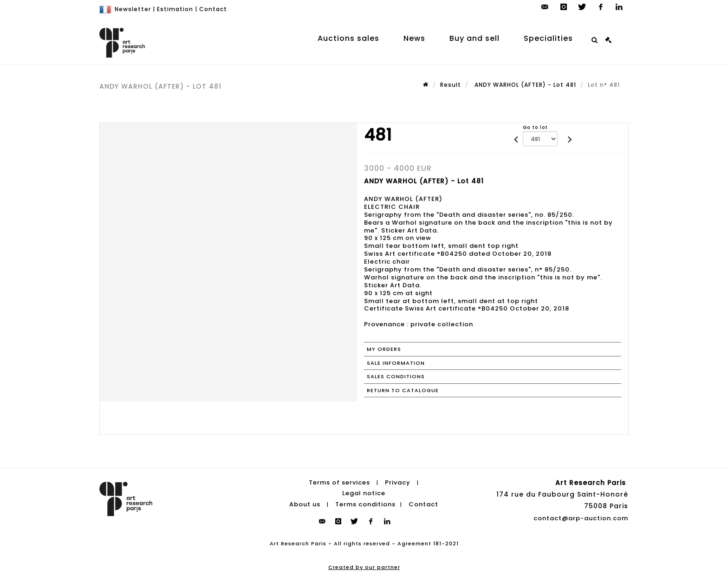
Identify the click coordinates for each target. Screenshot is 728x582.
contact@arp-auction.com (581, 518)
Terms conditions (365, 504)
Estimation (175, 9)
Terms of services (339, 482)
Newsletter (133, 9)
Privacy (398, 482)
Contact (213, 9)
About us (305, 504)
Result (451, 85)
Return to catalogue (403, 390)
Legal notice (364, 493)
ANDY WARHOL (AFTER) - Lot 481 (524, 85)
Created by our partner (364, 567)
